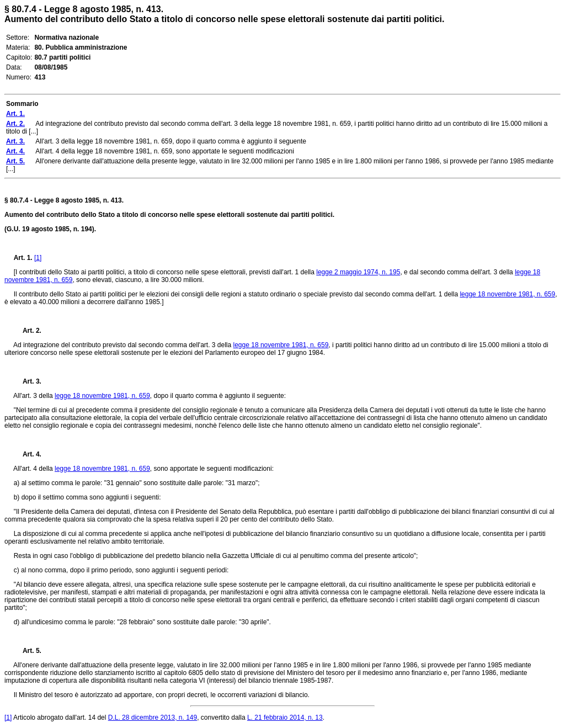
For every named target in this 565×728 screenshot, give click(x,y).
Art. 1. (23, 258)
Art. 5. (28, 651)
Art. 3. (28, 381)
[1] (38, 258)
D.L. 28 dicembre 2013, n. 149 (153, 718)
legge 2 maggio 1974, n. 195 (358, 272)
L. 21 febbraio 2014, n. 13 (285, 718)
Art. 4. (28, 454)
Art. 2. (28, 331)
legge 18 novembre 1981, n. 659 (507, 294)
